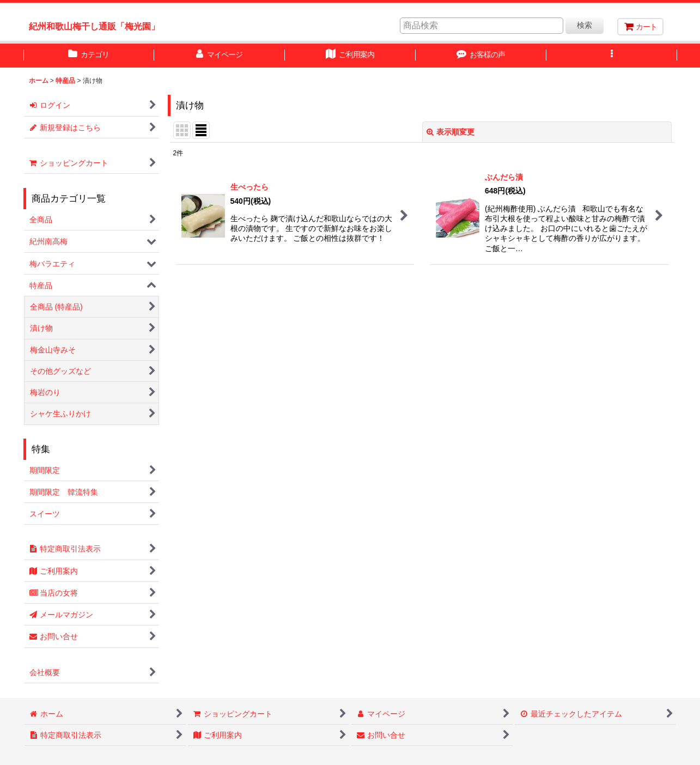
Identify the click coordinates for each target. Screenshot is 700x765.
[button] (612, 56)
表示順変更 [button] (451, 132)
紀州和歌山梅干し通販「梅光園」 (94, 26)
